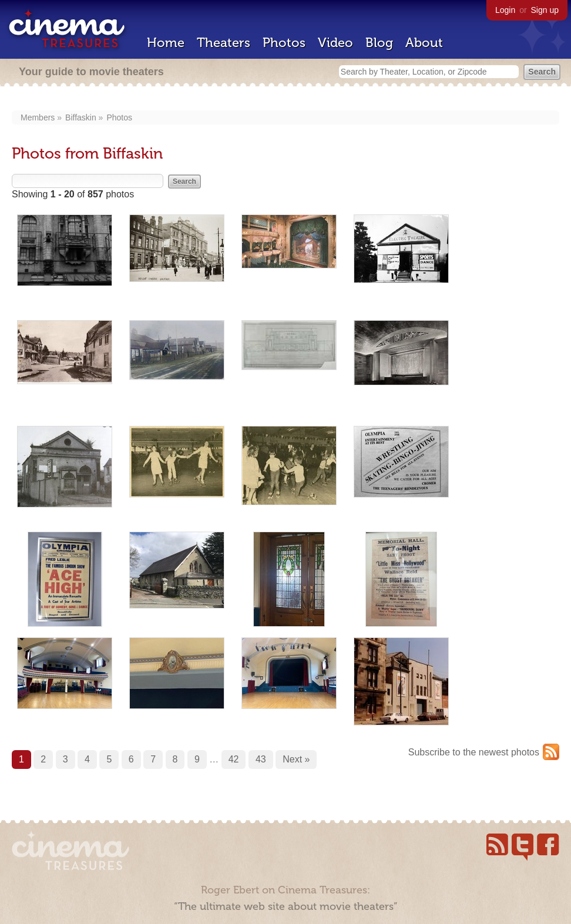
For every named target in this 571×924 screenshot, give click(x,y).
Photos (284, 43)
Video (335, 43)
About (424, 43)
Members (38, 117)
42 (234, 759)
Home (166, 43)
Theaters (224, 43)
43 (261, 759)
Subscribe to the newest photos (474, 752)
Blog (379, 43)
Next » (296, 759)
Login (505, 10)
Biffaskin (81, 117)
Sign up (545, 10)
